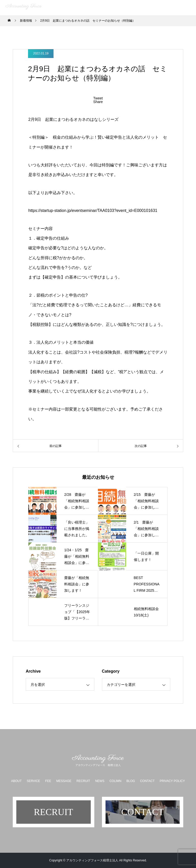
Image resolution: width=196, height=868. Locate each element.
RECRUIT (83, 781)
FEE (48, 781)
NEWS (100, 781)
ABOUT (16, 781)
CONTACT (147, 781)
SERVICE (33, 781)
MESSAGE (64, 781)
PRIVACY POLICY (172, 781)
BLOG (131, 781)
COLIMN (115, 781)
